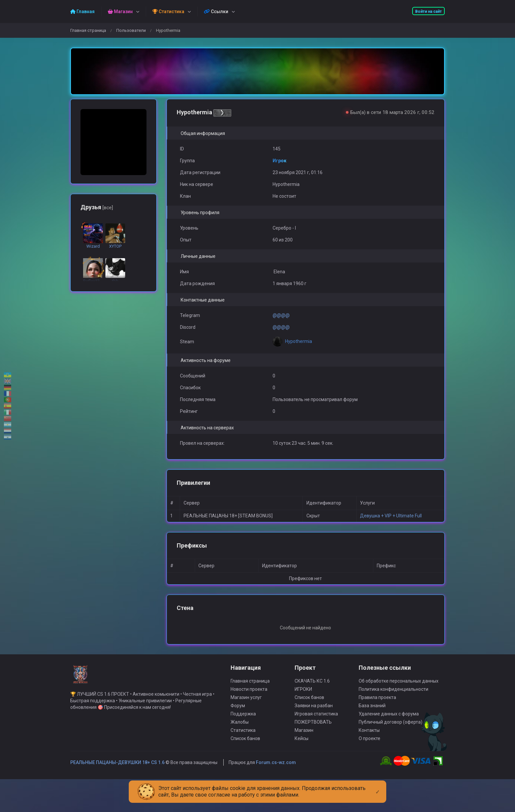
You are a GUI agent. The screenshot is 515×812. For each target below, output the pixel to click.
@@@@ (281, 315)
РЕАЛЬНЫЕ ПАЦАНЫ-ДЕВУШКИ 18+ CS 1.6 (117, 772)
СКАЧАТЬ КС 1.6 (312, 691)
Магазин (304, 740)
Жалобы (240, 732)
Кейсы (302, 748)
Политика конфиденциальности (393, 699)
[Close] (378, 787)
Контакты (369, 740)
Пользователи (131, 30)
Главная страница (88, 30)
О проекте (369, 748)
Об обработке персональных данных (399, 691)
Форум (238, 715)
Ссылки (216, 11)
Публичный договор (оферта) (391, 732)
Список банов (245, 748)
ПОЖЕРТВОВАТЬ (313, 732)
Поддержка (243, 724)
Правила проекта (377, 707)
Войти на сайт (428, 11)
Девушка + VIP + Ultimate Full (391, 516)
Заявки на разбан (314, 715)
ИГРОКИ (303, 699)
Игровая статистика (316, 724)
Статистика (243, 740)
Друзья (97, 207)
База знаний (372, 715)
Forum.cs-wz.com (276, 772)
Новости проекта (249, 699)
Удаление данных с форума (389, 724)
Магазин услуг (246, 707)
